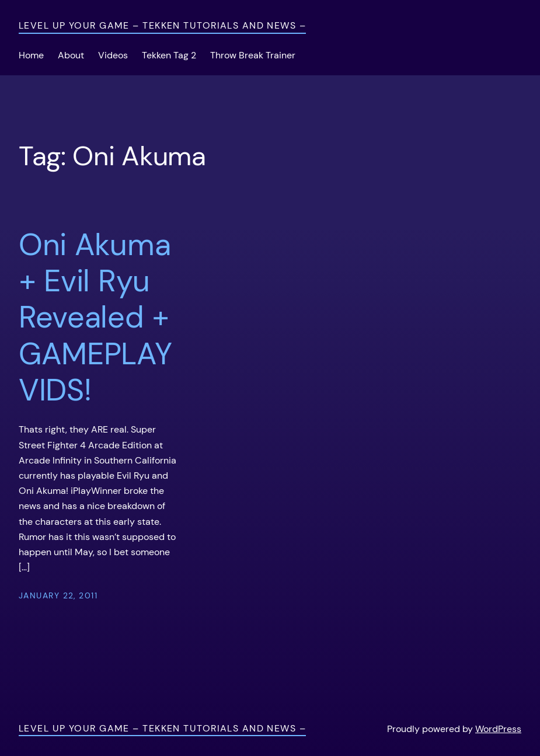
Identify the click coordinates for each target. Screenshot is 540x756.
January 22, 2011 (58, 595)
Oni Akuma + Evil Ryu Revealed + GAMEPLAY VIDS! (95, 318)
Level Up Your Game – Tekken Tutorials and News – (162, 25)
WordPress (498, 729)
